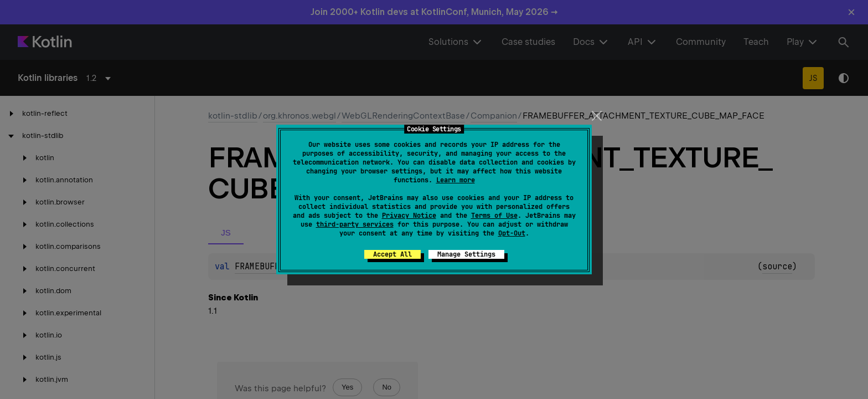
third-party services (355, 224)
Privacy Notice (409, 216)
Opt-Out (512, 233)
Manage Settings (466, 254)
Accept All (392, 254)
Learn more (456, 180)
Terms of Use (494, 216)
